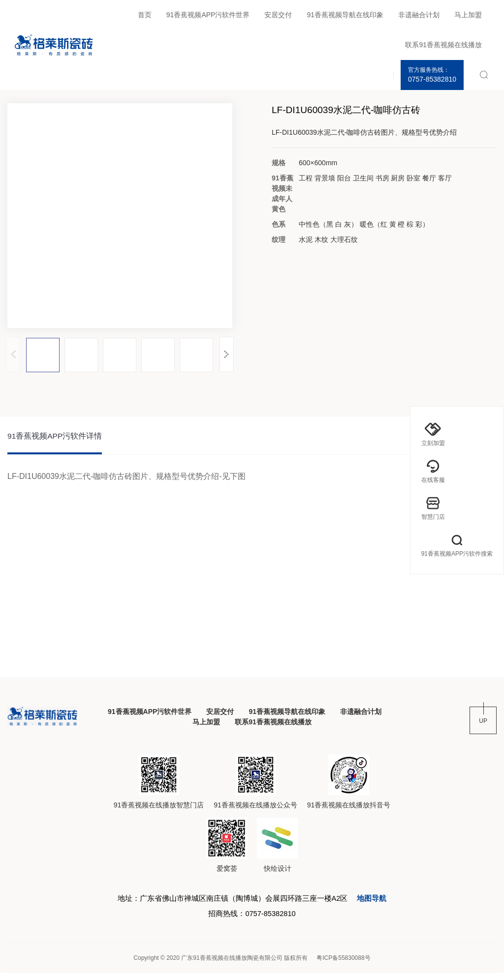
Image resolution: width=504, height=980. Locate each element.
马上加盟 (468, 15)
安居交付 (278, 15)
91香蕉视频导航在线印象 (345, 15)
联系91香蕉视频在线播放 (443, 45)
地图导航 (380, 903)
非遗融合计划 (419, 15)
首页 (145, 15)
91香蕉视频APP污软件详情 (55, 437)
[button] (227, 354)
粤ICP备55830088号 (343, 965)
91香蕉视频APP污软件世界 (208, 15)
